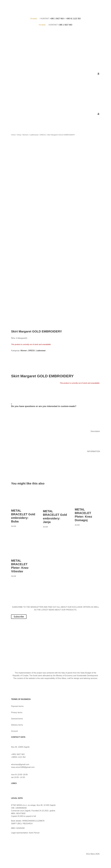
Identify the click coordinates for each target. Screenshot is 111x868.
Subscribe (19, 617)
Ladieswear (34, 135)
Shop (19, 135)
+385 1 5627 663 (57, 19)
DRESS (43, 135)
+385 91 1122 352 (73, 19)
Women (25, 135)
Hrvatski (35, 19)
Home (13, 135)
